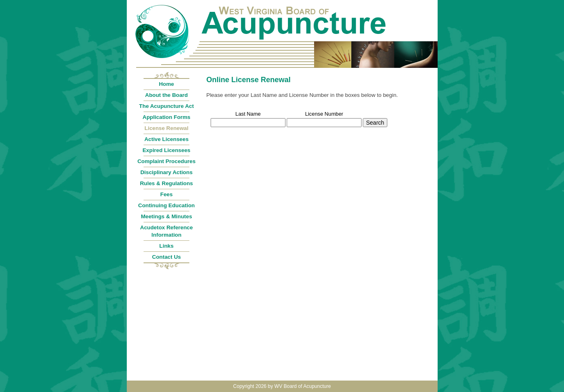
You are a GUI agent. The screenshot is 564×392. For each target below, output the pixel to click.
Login (429, 4)
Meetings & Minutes (166, 216)
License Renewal (166, 128)
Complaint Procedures (166, 161)
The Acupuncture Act (166, 106)
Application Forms (167, 117)
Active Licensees (166, 139)
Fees (166, 194)
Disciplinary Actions (166, 172)
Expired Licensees (166, 150)
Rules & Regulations (166, 183)
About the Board (166, 95)
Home (166, 84)
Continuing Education (166, 205)
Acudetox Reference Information (167, 231)
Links (167, 246)
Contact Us (166, 257)
